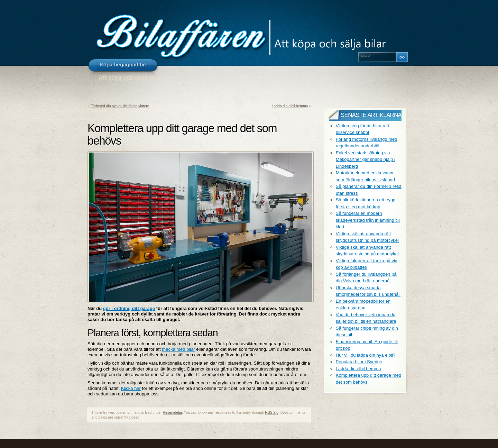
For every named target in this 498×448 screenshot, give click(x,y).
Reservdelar (172, 413)
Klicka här (131, 388)
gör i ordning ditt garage (129, 308)
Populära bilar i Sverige (359, 362)
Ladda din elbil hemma (290, 106)
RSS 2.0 (272, 413)
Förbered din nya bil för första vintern (120, 106)
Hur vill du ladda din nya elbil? (366, 355)
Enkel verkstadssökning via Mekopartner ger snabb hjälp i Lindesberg (366, 159)
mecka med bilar (178, 349)
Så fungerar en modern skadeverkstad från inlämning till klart (368, 220)
